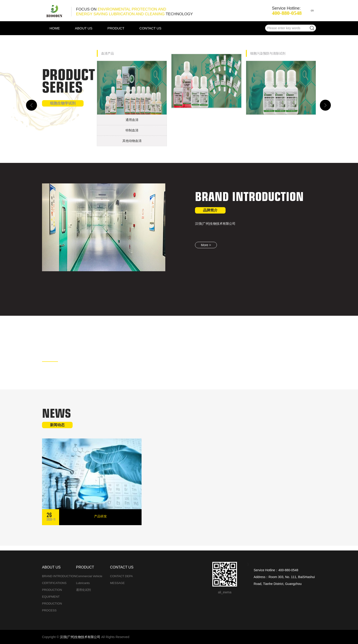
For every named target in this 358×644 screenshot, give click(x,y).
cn (312, 10)
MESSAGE (117, 583)
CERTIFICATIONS (54, 583)
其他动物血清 (132, 141)
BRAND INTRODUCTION (59, 576)
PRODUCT (116, 28)
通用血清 (132, 120)
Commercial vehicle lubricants (89, 580)
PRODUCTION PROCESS (52, 607)
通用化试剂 (83, 590)
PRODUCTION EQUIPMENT (52, 593)
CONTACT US (150, 28)
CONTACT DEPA (121, 576)
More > (206, 245)
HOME (55, 28)
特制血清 (132, 130)
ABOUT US (84, 28)
